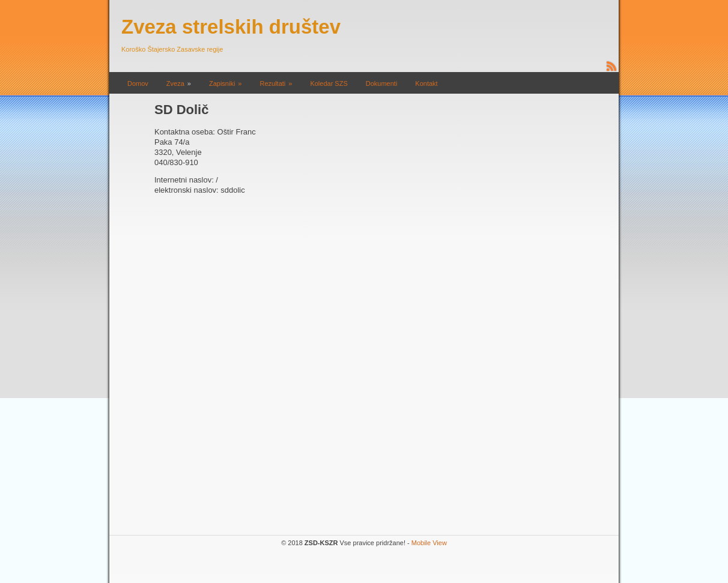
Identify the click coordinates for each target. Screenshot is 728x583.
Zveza (175, 83)
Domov (138, 83)
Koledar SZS (329, 83)
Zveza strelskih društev (231, 27)
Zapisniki (222, 83)
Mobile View (429, 543)
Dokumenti (382, 83)
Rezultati (272, 83)
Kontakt (426, 83)
